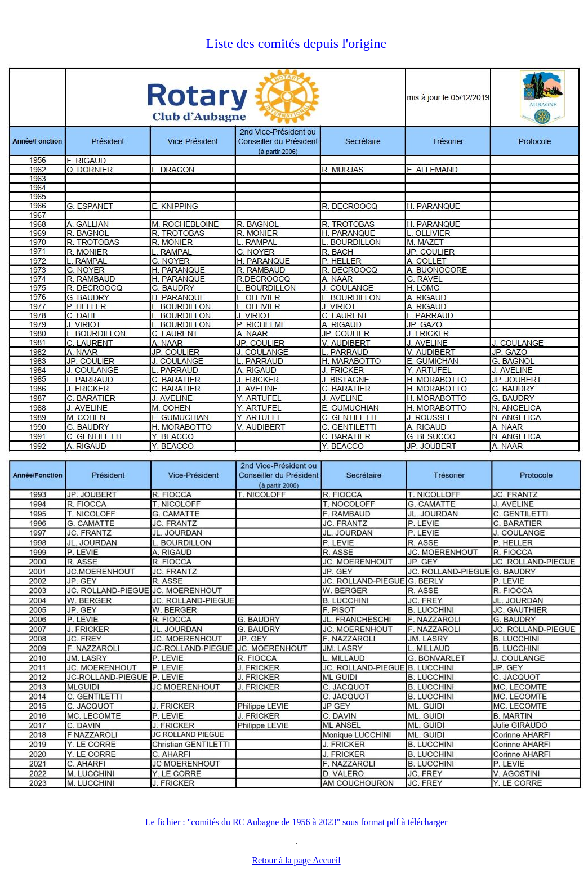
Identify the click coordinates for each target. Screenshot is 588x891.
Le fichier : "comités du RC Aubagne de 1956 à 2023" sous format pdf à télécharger (297, 822)
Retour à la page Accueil (296, 860)
